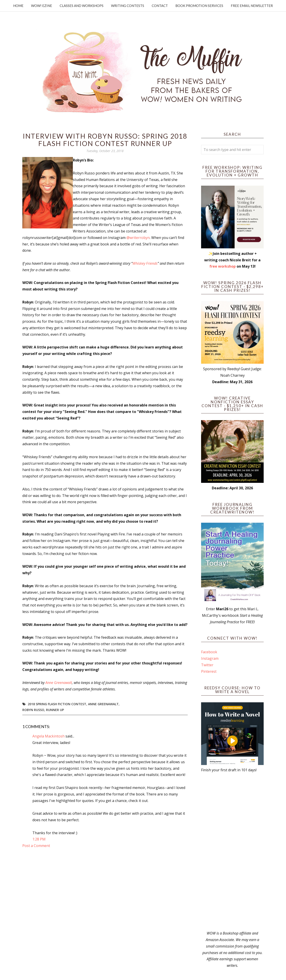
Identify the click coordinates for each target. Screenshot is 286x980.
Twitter (207, 665)
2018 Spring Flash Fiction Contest (57, 704)
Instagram (210, 658)
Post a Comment (36, 846)
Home (18, 6)
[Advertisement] (232, 852)
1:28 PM (39, 839)
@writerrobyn (138, 238)
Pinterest (209, 671)
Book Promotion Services (199, 6)
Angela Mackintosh (48, 736)
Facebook (209, 652)
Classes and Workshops (82, 6)
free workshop (223, 266)
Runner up (55, 710)
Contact (160, 6)
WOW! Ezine (42, 6)
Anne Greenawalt (59, 683)
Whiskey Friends (145, 263)
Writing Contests (128, 6)
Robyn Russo (33, 710)
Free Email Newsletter (252, 6)
